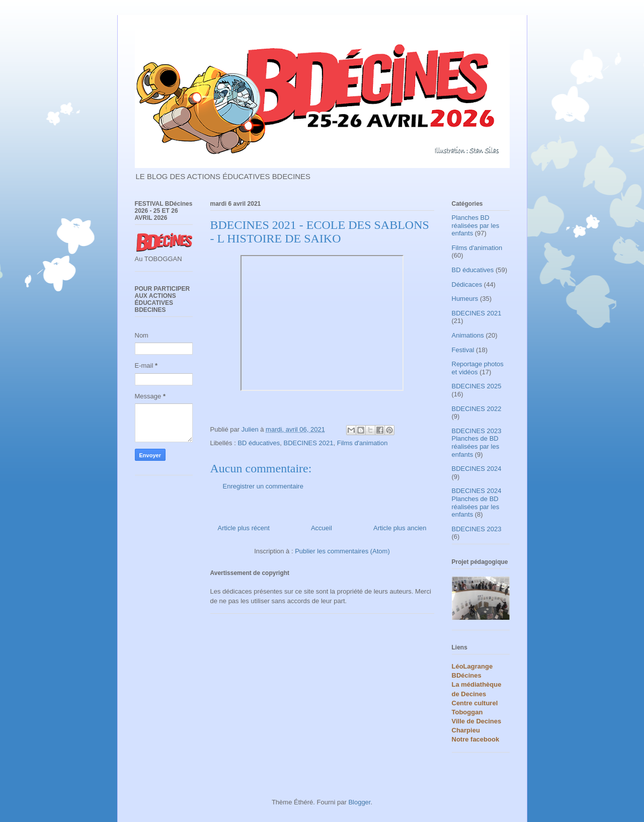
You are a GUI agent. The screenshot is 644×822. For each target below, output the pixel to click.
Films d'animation (363, 443)
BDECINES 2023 (477, 529)
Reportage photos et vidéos (478, 368)
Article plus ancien (400, 528)
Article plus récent (244, 528)
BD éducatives (259, 443)
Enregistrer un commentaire (263, 486)
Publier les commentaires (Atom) (342, 551)
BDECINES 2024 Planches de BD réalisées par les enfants (477, 503)
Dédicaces (467, 284)
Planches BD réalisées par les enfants (476, 225)
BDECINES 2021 (308, 443)
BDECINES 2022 (477, 409)
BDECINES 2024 (477, 469)
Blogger (359, 802)
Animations (468, 335)
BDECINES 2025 (477, 386)
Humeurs (465, 299)
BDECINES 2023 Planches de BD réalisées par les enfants (477, 443)
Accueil (321, 528)
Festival (463, 350)
